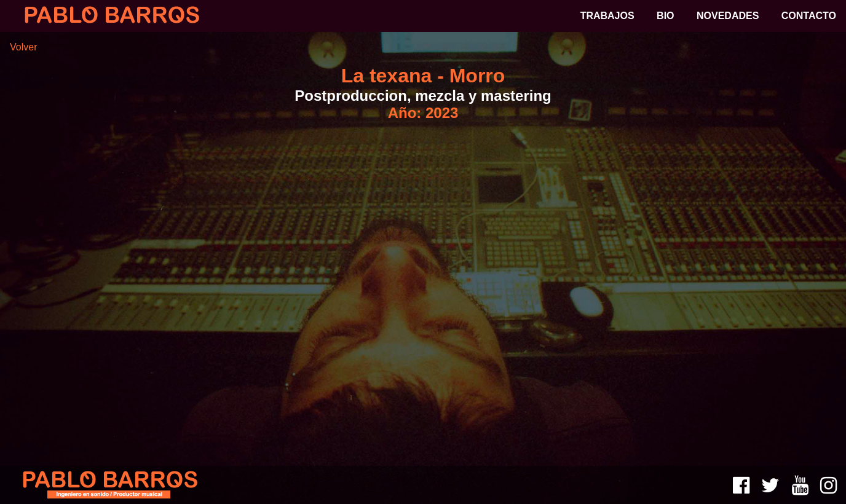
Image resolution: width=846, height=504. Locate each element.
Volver (23, 47)
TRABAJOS (607, 16)
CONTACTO (809, 16)
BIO (665, 16)
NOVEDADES (728, 16)
